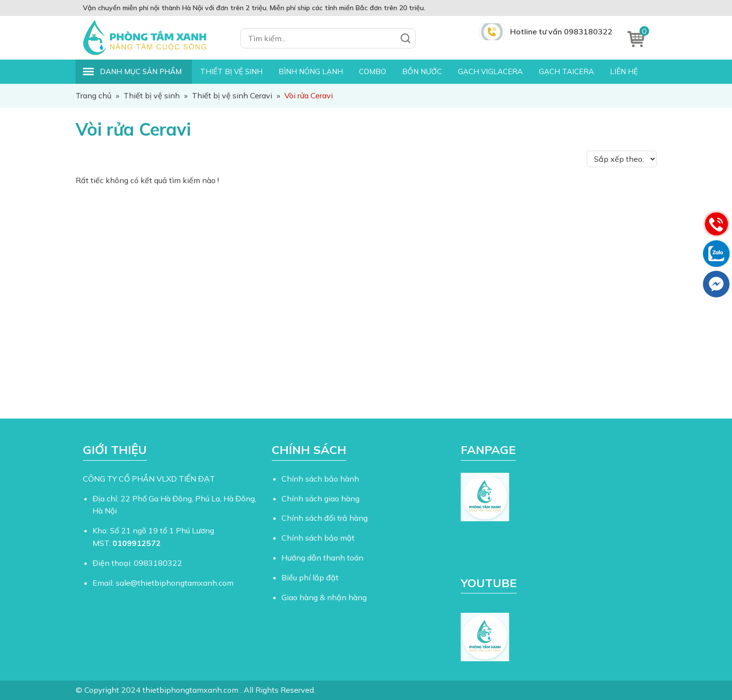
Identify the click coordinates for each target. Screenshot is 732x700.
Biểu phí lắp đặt (310, 577)
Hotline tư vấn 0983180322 (561, 31)
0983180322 (158, 563)
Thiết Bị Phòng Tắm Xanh (151, 38)
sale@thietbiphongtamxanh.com (175, 583)
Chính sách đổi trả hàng (325, 518)
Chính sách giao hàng (320, 498)
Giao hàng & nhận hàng (324, 597)
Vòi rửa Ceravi (133, 129)
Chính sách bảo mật (318, 538)
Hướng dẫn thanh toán (322, 558)
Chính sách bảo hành (320, 479)
